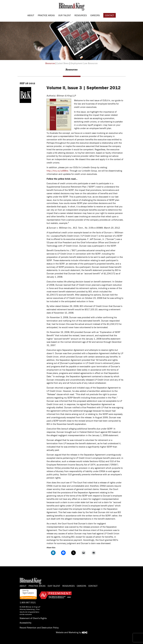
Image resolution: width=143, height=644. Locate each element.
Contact (110, 15)
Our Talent (65, 15)
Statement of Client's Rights (33, 618)
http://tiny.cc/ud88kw (58, 171)
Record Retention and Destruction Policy (39, 628)
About (31, 15)
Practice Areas (46, 15)
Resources (81, 15)
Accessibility (26, 623)
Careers (95, 15)
